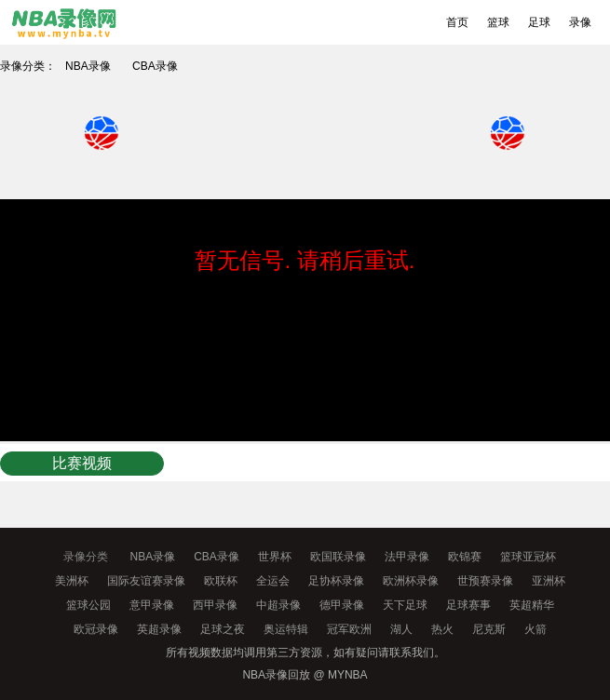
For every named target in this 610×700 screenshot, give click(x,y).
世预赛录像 (485, 581)
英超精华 (532, 605)
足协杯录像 (336, 581)
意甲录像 (152, 605)
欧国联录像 (338, 557)
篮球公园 (88, 605)
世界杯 (275, 557)
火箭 (535, 629)
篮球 (498, 22)
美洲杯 (72, 581)
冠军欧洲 (349, 629)
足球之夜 (223, 629)
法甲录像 (407, 557)
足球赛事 (468, 605)
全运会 (273, 581)
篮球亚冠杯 (528, 557)
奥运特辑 (286, 629)
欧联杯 (221, 581)
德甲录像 (342, 605)
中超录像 (278, 605)
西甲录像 (215, 605)
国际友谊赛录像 (146, 581)
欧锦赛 (465, 557)
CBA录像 (155, 66)
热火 (442, 629)
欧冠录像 (96, 629)
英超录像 (159, 629)
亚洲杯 (549, 581)
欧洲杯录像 (411, 581)
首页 (457, 22)
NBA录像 (88, 66)
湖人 (401, 629)
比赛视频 (82, 463)
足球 (539, 22)
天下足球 (405, 605)
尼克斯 (489, 629)
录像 (580, 22)
